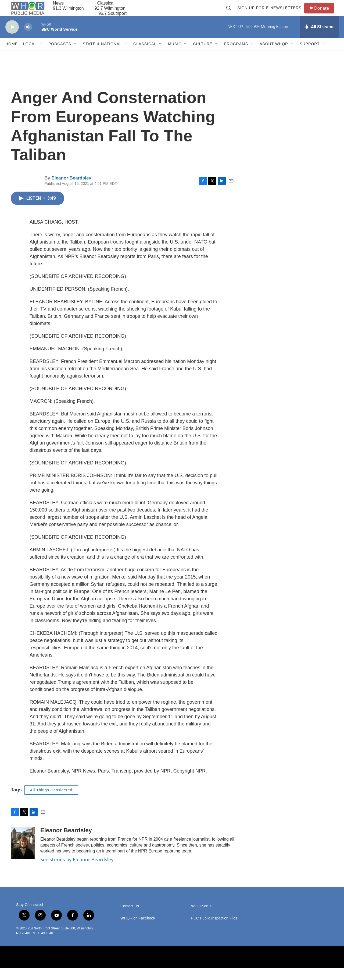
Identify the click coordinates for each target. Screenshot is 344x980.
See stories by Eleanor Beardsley (77, 872)
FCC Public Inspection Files (214, 930)
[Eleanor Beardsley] (23, 855)
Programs (236, 56)
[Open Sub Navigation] (41, 56)
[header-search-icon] (231, 14)
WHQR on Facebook (138, 930)
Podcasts (60, 56)
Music (175, 56)
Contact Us (130, 918)
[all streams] (319, 39)
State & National (102, 56)
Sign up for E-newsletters (272, 14)
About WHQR (274, 56)
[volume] (28, 39)
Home (12, 56)
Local (30, 56)
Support (310, 56)
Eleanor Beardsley (71, 190)
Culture (203, 56)
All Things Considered (51, 802)
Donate (325, 14)
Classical (145, 56)
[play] (12, 39)
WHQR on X (201, 918)
